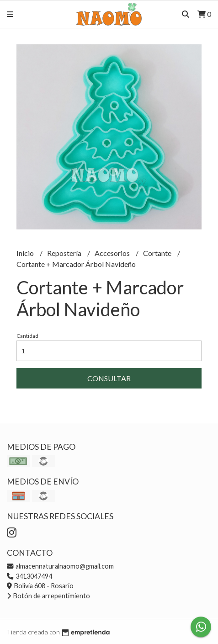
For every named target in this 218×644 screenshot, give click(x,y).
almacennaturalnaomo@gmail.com (60, 566)
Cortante (158, 253)
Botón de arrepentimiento (48, 596)
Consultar (109, 378)
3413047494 (29, 576)
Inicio (26, 253)
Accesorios (113, 253)
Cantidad (27, 336)
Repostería (65, 253)
